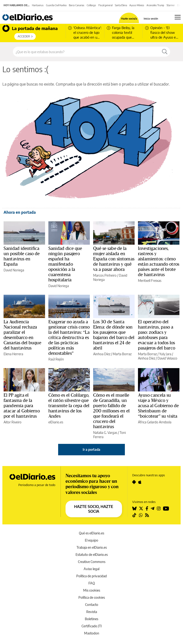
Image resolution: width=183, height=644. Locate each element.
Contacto (92, 605)
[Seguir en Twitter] (141, 508)
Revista (92, 612)
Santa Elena (121, 5)
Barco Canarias (77, 5)
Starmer (171, 5)
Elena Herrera (13, 354)
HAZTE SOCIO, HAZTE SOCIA (94, 509)
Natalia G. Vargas (105, 433)
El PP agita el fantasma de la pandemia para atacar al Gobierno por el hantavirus (22, 406)
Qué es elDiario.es (91, 533)
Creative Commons (92, 562)
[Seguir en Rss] (147, 515)
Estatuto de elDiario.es (92, 555)
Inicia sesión (151, 18)
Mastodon (92, 633)
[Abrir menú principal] (178, 17)
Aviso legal (91, 569)
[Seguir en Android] (134, 482)
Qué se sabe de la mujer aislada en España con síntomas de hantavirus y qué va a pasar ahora (114, 259)
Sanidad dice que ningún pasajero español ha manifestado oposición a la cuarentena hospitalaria (65, 264)
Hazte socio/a (129, 18)
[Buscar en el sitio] (86, 52)
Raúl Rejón (56, 359)
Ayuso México (137, 5)
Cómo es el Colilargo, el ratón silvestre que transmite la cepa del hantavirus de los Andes (69, 406)
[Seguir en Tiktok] (134, 515)
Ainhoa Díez (102, 354)
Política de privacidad (91, 576)
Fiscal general (105, 5)
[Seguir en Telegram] (152, 508)
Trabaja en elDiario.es (92, 547)
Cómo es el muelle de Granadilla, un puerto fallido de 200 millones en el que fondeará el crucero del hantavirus (111, 411)
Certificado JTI (92, 626)
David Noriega (14, 270)
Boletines (91, 619)
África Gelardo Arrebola (155, 422)
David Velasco (167, 358)
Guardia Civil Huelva (56, 5)
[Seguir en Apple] (140, 482)
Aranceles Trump (155, 5)
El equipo (91, 540)
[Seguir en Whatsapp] (141, 515)
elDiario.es (56, 422)
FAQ (92, 583)
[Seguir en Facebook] (147, 508)
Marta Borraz (122, 354)
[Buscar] (165, 52)
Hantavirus (38, 5)
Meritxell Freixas (150, 281)
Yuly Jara (165, 354)
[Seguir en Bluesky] (134, 508)
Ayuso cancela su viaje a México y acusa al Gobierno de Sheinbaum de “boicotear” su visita (158, 406)
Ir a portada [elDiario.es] (91, 449)
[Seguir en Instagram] (159, 508)
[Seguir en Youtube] (166, 508)
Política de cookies (92, 597)
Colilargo (91, 5)
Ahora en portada (20, 212)
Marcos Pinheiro (105, 275)
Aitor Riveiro (13, 422)
